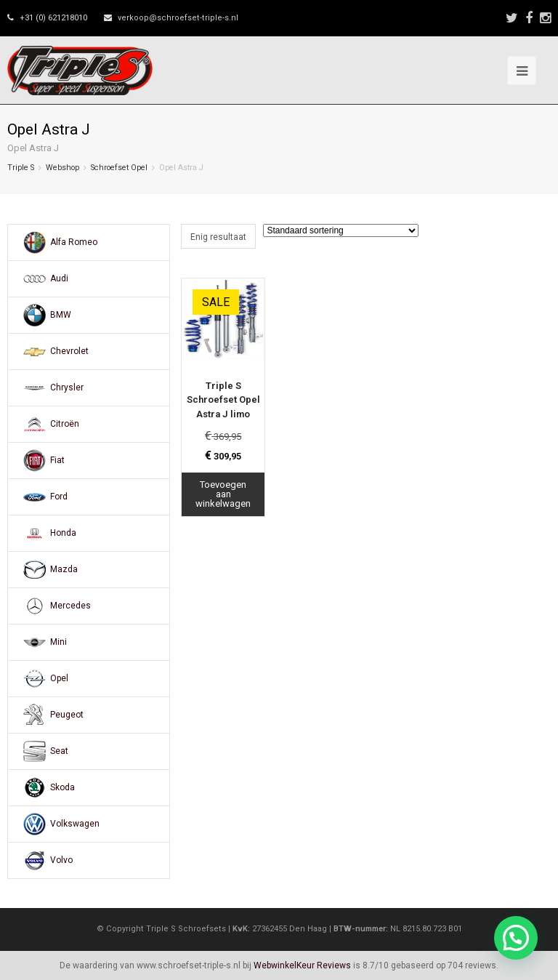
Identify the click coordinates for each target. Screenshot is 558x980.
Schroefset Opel (119, 168)
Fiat (57, 460)
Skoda (62, 787)
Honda (63, 533)
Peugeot (67, 715)
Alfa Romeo (74, 242)
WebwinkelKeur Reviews (302, 965)
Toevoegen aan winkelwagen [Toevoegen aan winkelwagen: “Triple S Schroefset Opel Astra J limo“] (223, 494)
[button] (516, 938)
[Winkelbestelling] (341, 230)
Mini (58, 642)
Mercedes (70, 606)
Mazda (64, 569)
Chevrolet (69, 351)
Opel (59, 678)
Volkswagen (75, 824)
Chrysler (67, 387)
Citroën (65, 424)
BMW (61, 315)
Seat (59, 751)
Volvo (61, 860)
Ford (59, 497)
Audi (59, 278)
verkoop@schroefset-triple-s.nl (178, 18)
